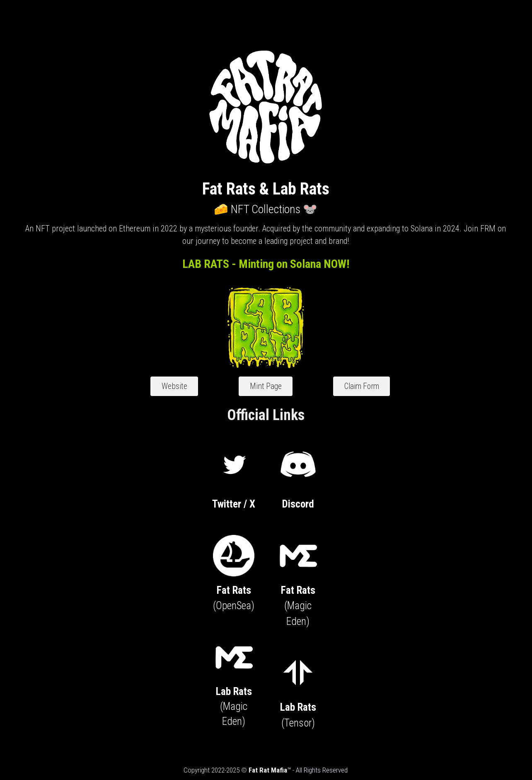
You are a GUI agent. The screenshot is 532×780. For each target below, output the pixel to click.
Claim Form (336, 385)
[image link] (238, 457)
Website (200, 385)
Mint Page (266, 385)
